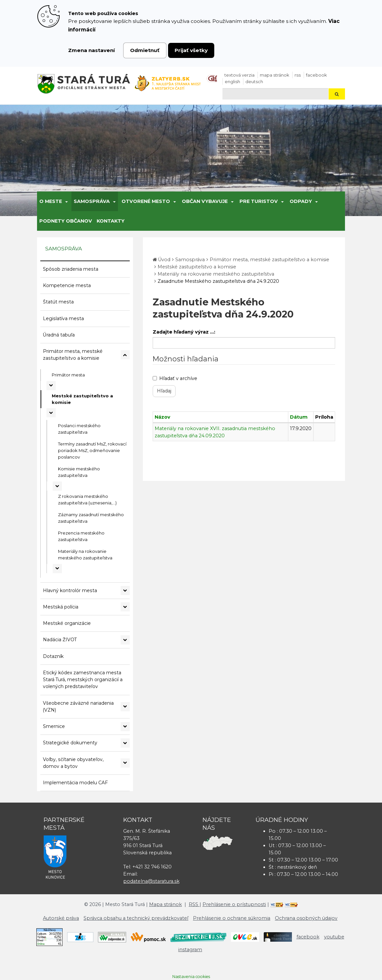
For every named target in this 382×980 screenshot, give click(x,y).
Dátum (299, 417)
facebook (316, 75)
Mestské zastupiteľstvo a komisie (82, 399)
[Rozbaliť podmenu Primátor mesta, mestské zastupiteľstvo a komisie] (125, 355)
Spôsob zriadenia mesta (71, 269)
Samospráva (92, 201)
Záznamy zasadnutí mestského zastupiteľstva (91, 518)
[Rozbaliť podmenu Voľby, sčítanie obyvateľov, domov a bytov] (125, 763)
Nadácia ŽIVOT (60, 640)
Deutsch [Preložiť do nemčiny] (254, 82)
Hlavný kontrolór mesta (70, 590)
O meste (51, 201)
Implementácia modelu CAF (75, 783)
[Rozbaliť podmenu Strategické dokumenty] (125, 743)
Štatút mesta (58, 302)
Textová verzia (239, 75)
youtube (334, 937)
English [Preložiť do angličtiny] (232, 82)
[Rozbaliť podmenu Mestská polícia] (125, 607)
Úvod (164, 260)
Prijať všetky (191, 50)
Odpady (301, 201)
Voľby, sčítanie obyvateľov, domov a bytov (73, 763)
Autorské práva (61, 918)
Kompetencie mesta (67, 285)
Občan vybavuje (205, 201)
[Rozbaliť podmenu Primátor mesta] (51, 386)
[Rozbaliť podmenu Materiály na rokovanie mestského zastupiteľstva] (57, 569)
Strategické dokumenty (70, 743)
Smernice (54, 726)
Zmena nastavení (92, 50)
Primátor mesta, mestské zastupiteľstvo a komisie (73, 355)
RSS (298, 75)
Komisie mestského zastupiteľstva (79, 472)
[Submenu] (66, 201)
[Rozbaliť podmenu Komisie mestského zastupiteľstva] (57, 486)
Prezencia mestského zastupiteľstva (81, 536)
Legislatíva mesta (63, 318)
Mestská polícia (61, 607)
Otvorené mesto (146, 201)
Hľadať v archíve (175, 378)
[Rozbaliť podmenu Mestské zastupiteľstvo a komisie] (51, 413)
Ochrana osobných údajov (306, 918)
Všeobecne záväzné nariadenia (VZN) (78, 707)
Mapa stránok (275, 75)
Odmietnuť (145, 50)
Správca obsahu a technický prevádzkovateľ (136, 918)
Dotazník (53, 656)
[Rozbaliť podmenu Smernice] (125, 727)
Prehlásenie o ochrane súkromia (232, 918)
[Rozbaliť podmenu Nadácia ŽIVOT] (125, 640)
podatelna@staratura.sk (151, 881)
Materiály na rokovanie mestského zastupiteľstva (85, 554)
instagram (190, 950)
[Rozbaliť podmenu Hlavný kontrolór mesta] (125, 590)
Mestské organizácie (67, 623)
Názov (162, 417)
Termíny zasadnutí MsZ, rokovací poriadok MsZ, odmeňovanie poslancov (92, 450)
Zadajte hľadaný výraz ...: (184, 332)
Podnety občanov (66, 221)
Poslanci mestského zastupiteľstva (79, 429)
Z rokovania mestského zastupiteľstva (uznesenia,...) (87, 499)
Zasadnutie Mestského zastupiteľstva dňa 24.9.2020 (218, 281)
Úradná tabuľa (59, 335)
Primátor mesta (68, 375)
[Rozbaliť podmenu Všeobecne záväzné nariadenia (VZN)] (125, 707)
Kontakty (111, 221)
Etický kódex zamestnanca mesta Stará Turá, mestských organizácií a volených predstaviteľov (83, 680)
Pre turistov (259, 201)
